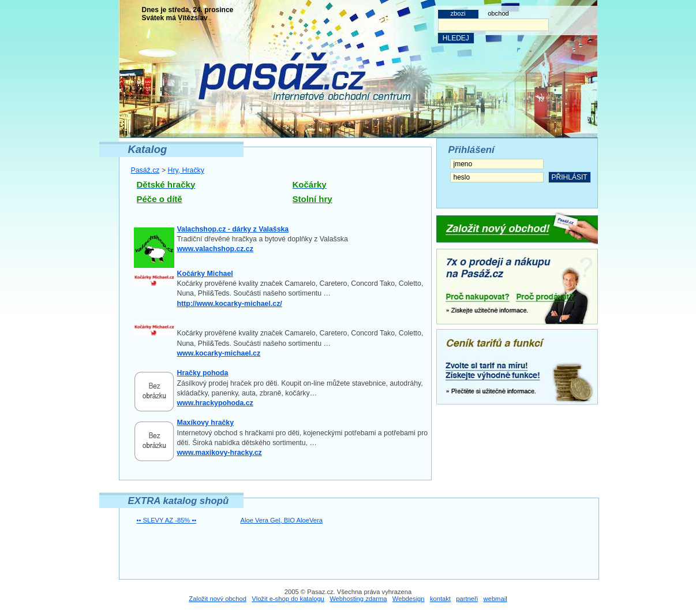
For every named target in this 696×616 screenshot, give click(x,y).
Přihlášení (472, 150)
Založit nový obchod (218, 599)
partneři (467, 599)
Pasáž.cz (145, 170)
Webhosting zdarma (358, 599)
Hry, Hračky (186, 170)
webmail (495, 599)
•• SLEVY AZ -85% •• (167, 520)
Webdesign (409, 599)
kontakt (440, 599)
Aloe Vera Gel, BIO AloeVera (282, 520)
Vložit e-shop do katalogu (288, 599)
